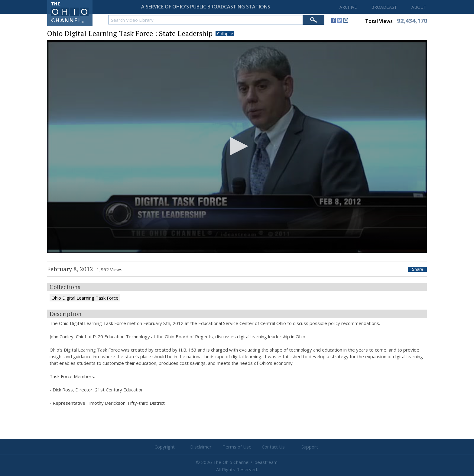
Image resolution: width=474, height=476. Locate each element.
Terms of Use (237, 447)
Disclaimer (201, 447)
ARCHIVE (348, 7)
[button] (237, 146)
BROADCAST (384, 7)
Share (418, 269)
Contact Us (273, 447)
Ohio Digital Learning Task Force (85, 298)
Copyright (165, 447)
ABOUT (419, 7)
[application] (237, 147)
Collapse (225, 34)
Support (310, 447)
